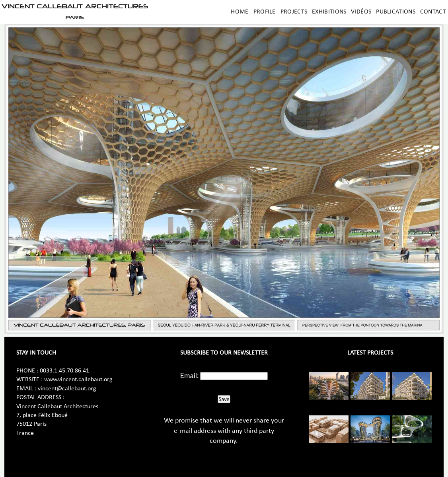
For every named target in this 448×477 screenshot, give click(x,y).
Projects (294, 12)
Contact (433, 12)
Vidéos (361, 12)
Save (224, 399)
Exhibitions (329, 12)
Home (240, 12)
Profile (265, 12)
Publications (396, 12)
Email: (190, 375)
